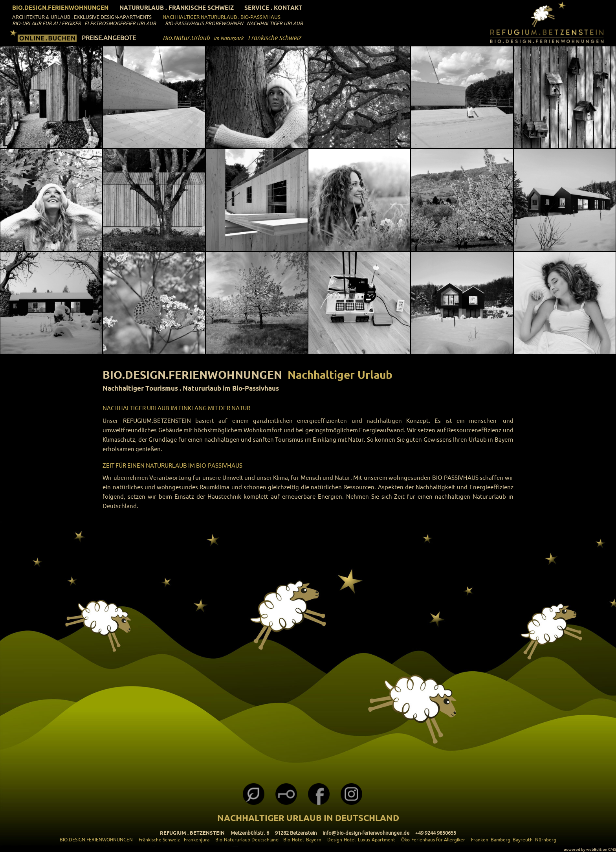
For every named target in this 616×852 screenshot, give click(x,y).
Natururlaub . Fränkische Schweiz (177, 8)
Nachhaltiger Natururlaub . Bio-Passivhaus (222, 17)
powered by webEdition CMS (590, 849)
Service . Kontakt (273, 8)
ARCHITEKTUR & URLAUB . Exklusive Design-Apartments (82, 17)
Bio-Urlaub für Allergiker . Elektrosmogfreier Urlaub (84, 23)
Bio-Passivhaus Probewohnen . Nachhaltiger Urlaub (234, 23)
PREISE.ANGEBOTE (109, 38)
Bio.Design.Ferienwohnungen (60, 8)
